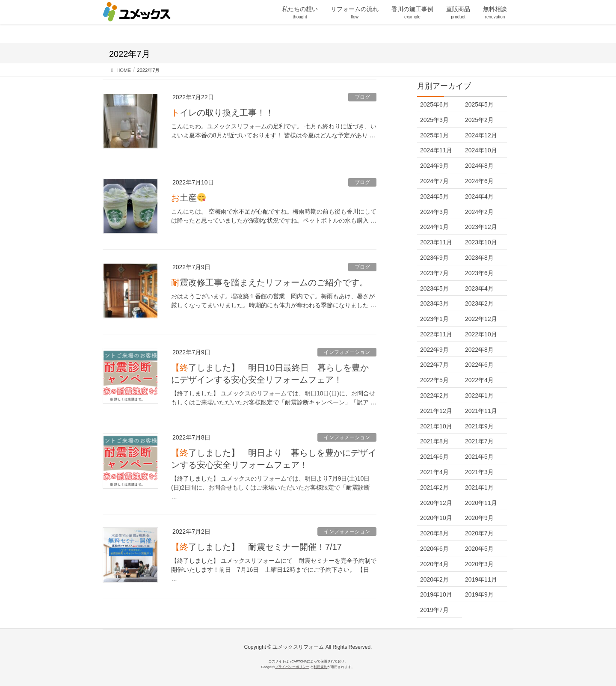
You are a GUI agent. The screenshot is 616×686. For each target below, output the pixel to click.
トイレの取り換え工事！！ (222, 113)
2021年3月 (479, 472)
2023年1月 (434, 319)
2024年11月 (436, 150)
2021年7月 (479, 441)
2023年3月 (434, 303)
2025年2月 (479, 120)
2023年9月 (434, 258)
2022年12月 (481, 319)
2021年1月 (479, 487)
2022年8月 (479, 350)
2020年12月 (436, 503)
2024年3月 (434, 212)
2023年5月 (434, 288)
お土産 (188, 198)
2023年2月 (479, 303)
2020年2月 (434, 579)
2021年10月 (436, 426)
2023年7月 (434, 273)
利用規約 (320, 667)
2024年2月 (479, 212)
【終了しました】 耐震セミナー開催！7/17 (256, 547)
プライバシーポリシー (292, 667)
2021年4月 (434, 472)
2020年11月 (481, 503)
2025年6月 (434, 104)
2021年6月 (434, 457)
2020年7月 (479, 533)
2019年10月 (436, 594)
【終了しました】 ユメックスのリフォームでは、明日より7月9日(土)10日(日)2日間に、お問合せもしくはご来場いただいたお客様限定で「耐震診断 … (271, 487)
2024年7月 (434, 181)
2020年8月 (434, 533)
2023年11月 (436, 242)
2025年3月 (434, 120)
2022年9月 (434, 350)
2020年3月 (479, 564)
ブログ (362, 97)
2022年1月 (479, 395)
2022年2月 (434, 395)
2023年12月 (481, 227)
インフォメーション (347, 352)
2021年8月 (434, 441)
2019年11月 (481, 579)
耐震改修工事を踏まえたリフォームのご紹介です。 (269, 282)
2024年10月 (481, 150)
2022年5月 (434, 380)
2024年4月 (479, 196)
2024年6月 (479, 181)
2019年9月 (479, 594)
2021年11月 (481, 411)
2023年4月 (479, 288)
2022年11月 (436, 334)
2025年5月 (479, 104)
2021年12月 (436, 411)
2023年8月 (479, 258)
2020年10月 (436, 518)
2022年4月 (479, 380)
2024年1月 (434, 227)
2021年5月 (479, 457)
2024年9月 (434, 166)
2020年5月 (479, 549)
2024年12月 (481, 135)
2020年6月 (434, 549)
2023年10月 (481, 242)
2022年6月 (479, 365)
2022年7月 (434, 365)
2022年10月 (481, 334)
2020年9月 (479, 518)
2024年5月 (434, 196)
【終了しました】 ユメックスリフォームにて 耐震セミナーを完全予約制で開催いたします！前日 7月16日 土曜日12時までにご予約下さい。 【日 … (274, 570)
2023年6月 (479, 273)
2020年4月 (434, 564)
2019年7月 (434, 610)
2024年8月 (479, 166)
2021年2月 (434, 487)
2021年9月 (479, 426)
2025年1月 (434, 135)
